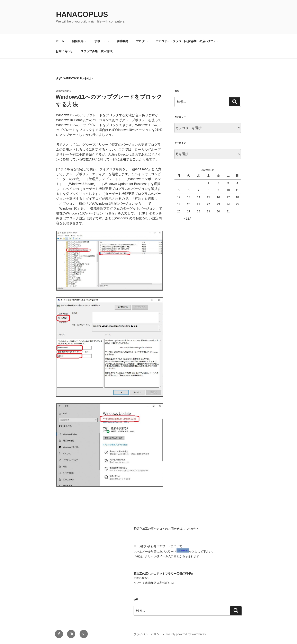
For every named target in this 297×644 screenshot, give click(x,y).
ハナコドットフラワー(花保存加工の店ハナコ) (187, 41)
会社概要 (122, 41)
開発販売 (80, 41)
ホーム (60, 41)
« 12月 (188, 219)
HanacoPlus (82, 14)
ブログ (142, 41)
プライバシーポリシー (148, 634)
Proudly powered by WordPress (186, 634)
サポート (102, 41)
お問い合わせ (64, 51)
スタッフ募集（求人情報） (98, 51)
